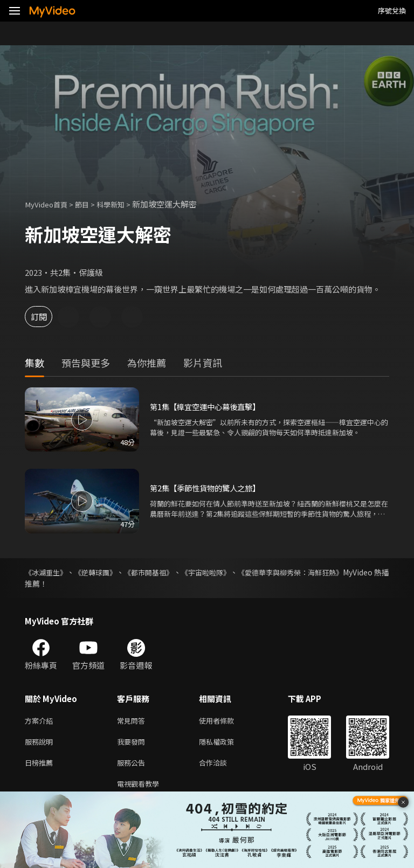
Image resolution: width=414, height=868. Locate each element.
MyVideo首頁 (49, 204)
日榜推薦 (41, 766)
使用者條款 (226, 721)
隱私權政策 (226, 744)
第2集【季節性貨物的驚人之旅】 (209, 488)
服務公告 (133, 766)
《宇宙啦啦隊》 (236, 572)
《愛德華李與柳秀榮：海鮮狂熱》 (333, 572)
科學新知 (121, 204)
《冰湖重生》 (47, 572)
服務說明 (41, 744)
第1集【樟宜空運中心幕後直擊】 (209, 407)
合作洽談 (222, 766)
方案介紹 (41, 721)
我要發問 (133, 744)
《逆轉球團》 (107, 572)
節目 (89, 204)
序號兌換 (392, 11)
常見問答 (133, 721)
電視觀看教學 (141, 789)
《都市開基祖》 (169, 572)
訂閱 (46, 317)
